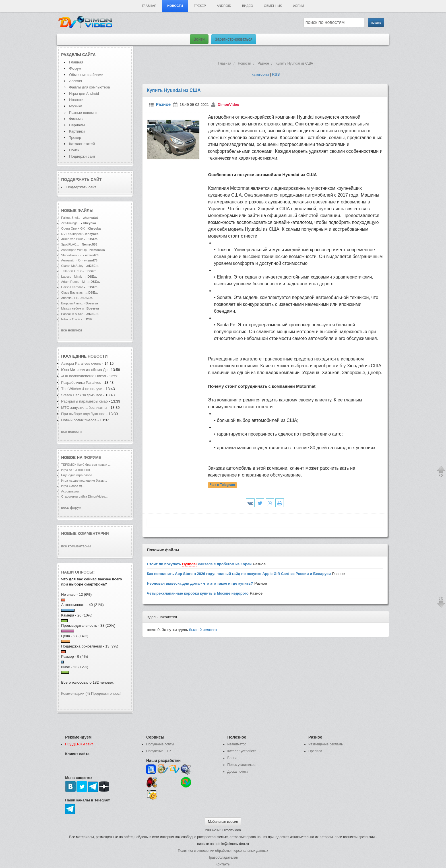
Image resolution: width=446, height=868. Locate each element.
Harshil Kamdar (72, 287)
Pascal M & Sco (72, 314)
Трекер (200, 6)
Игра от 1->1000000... (77, 470)
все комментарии (76, 546)
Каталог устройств (242, 751)
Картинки (77, 131)
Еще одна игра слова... (78, 475)
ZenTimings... (71, 223)
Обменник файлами (86, 75)
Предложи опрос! (106, 693)
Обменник (273, 6)
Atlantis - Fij (69, 298)
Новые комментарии (85, 533)
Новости (175, 6)
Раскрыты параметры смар (84, 401)
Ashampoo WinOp (74, 250)
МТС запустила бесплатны (84, 408)
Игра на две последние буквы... (84, 481)
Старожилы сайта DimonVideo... (84, 496)
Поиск (74, 150)
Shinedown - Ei (72, 255)
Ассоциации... (71, 491)
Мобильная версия (223, 822)
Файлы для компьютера (90, 87)
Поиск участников (241, 765)
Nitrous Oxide (71, 319)
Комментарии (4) (76, 693)
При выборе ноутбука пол (83, 414)
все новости (71, 431)
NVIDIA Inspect (72, 234)
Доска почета (238, 772)
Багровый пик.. (72, 303)
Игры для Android (84, 93)
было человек (203, 630)
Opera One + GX (73, 228)
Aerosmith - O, (71, 260)
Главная (149, 6)
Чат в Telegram (223, 485)
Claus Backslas (72, 292)
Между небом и (73, 308)
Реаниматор (237, 744)
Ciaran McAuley (72, 266)
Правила (315, 751)
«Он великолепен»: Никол (83, 376)
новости (98, 356)
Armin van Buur (72, 239)
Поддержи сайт (82, 156)
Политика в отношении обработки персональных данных (223, 851)
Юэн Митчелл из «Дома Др (84, 370)
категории (260, 74)
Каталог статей (82, 144)
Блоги (232, 758)
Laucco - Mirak (71, 277)
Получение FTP (159, 751)
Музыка (76, 106)
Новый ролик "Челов (79, 420)
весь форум (71, 507)
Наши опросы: (78, 572)
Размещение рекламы (326, 744)
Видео (248, 6)
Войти (199, 39)
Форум (298, 6)
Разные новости (83, 113)
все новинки (72, 330)
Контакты (223, 864)
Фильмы (76, 119)
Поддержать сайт (81, 180)
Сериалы (77, 125)
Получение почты (160, 744)
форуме (92, 457)
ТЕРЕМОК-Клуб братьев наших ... (86, 465)
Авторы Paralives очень (82, 363)
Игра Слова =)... (73, 486)
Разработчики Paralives (82, 383)
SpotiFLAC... (70, 244)
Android (224, 6)
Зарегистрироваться (234, 39)
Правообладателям (223, 857)
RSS (276, 74)
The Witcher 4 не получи (82, 389)
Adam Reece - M (73, 282)
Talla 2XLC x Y (71, 271)
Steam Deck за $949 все (82, 395)
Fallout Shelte (71, 218)
